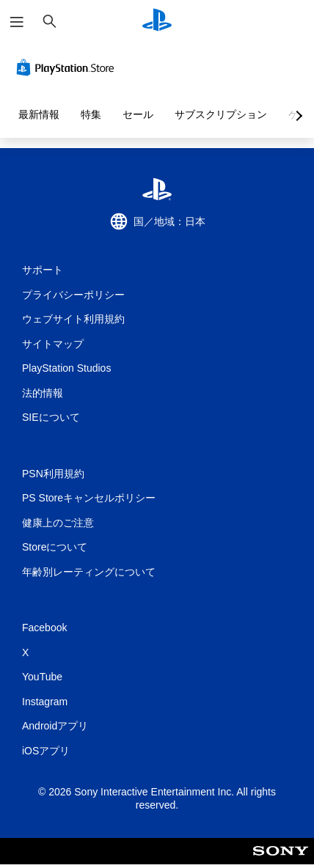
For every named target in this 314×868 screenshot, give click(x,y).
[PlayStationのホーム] (157, 22)
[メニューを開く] (17, 22)
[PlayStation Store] (68, 67)
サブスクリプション (221, 114)
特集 (91, 114)
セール (138, 114)
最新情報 (39, 114)
